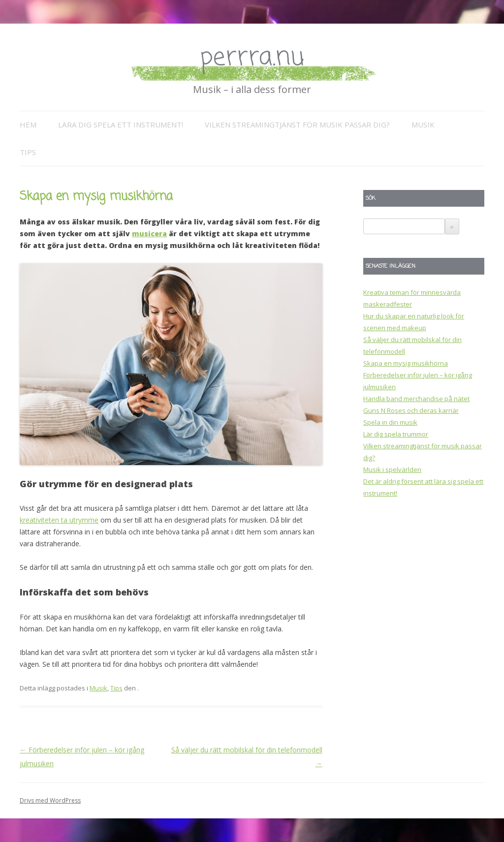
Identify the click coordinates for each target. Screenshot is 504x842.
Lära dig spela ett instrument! (121, 125)
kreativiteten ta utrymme (59, 520)
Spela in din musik (390, 422)
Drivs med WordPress (50, 800)
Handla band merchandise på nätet (416, 399)
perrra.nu (252, 58)
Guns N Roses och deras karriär (411, 410)
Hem (28, 125)
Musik (423, 125)
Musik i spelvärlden (392, 469)
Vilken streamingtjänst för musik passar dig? (297, 125)
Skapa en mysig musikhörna (406, 363)
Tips (28, 152)
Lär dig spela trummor (396, 434)
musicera (149, 234)
